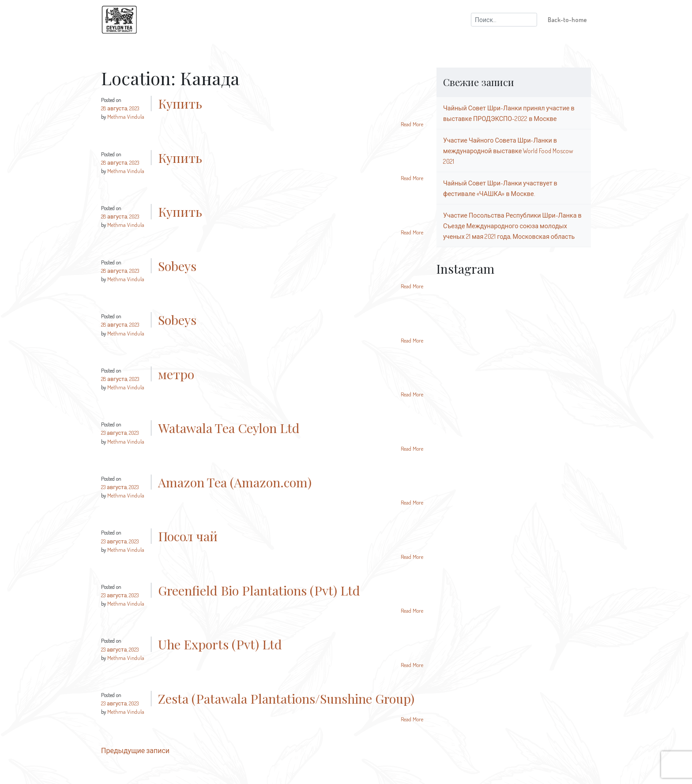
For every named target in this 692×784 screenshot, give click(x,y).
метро (176, 374)
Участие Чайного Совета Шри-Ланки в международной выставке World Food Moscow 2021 (508, 151)
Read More (412, 124)
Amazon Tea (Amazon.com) (235, 482)
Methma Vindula (126, 117)
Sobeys (177, 266)
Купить (180, 103)
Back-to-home (567, 19)
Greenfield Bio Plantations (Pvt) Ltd (259, 590)
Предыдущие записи (135, 750)
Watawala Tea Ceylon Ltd (229, 428)
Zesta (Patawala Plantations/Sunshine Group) (286, 698)
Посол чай (188, 536)
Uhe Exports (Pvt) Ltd (220, 644)
